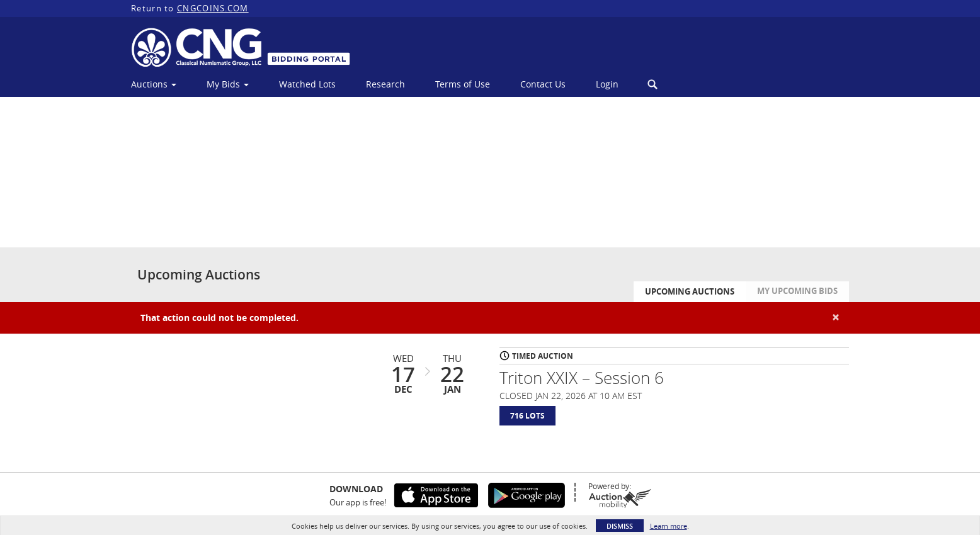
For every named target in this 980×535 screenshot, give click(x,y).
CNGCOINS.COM (213, 8)
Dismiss (620, 526)
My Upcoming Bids (797, 297)
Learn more (669, 526)
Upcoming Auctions (690, 298)
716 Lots (527, 422)
